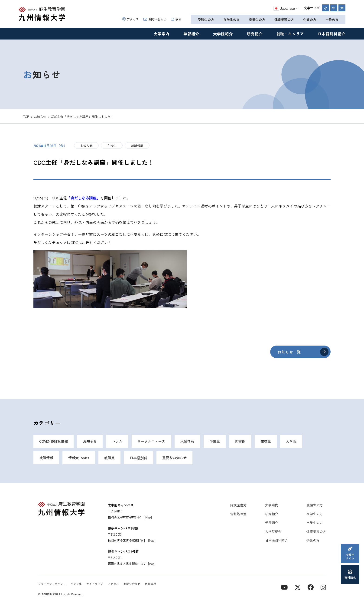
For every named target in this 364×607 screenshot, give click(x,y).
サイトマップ (95, 584)
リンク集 (76, 584)
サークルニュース (151, 441)
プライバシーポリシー (52, 584)
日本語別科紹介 (332, 34)
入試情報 (187, 441)
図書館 (240, 441)
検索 (176, 19)
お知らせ (86, 146)
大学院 (291, 441)
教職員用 (150, 584)
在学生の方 (231, 20)
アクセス (130, 19)
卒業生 (215, 441)
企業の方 (310, 20)
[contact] (311, 587)
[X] (298, 587)
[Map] (148, 517)
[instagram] (323, 587)
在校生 (112, 146)
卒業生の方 (257, 20)
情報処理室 (238, 514)
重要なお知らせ (174, 458)
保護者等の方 (284, 20)
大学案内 (162, 34)
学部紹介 (191, 34)
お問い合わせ (155, 19)
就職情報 (137, 146)
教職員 (109, 458)
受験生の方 (206, 20)
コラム (117, 441)
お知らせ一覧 (289, 352)
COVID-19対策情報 (54, 441)
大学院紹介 (223, 34)
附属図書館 (238, 505)
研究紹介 (255, 34)
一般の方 (332, 20)
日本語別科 (138, 458)
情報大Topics (79, 458)
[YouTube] (284, 587)
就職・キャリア (290, 34)
